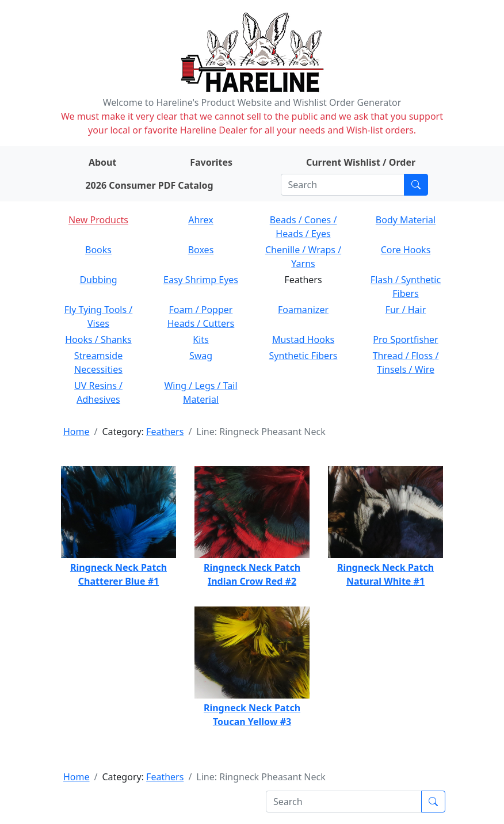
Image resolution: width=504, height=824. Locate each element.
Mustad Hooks (303, 339)
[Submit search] (416, 185)
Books (98, 250)
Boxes (201, 250)
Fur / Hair (406, 310)
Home (77, 432)
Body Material (406, 220)
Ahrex (201, 220)
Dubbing (98, 280)
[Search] (343, 185)
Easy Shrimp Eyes (201, 280)
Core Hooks (406, 250)
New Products (98, 220)
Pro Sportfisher (405, 339)
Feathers (165, 432)
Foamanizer (303, 310)
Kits (201, 339)
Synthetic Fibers (303, 356)
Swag (201, 356)
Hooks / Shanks (98, 339)
